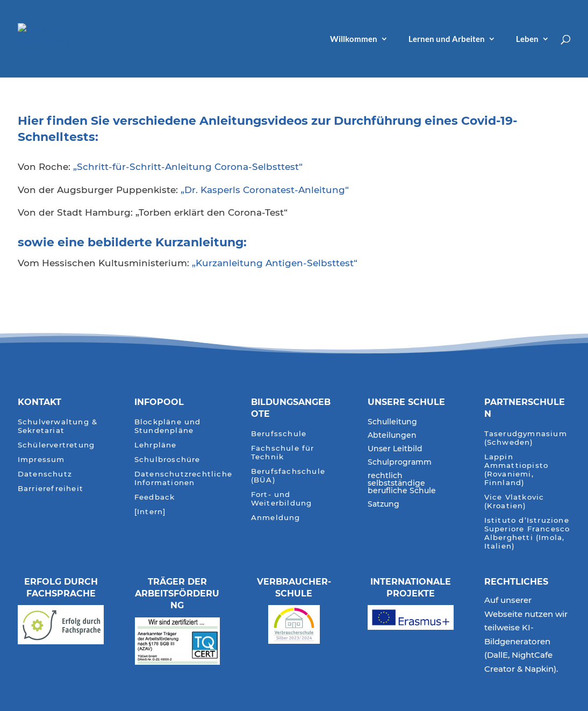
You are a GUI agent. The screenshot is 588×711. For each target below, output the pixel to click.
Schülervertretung (56, 445)
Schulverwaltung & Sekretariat (58, 426)
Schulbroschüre (167, 460)
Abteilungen (392, 436)
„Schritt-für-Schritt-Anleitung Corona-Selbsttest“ (188, 167)
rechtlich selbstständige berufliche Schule (402, 484)
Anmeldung (276, 518)
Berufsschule (279, 434)
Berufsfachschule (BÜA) (288, 476)
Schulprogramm (400, 463)
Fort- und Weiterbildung (282, 499)
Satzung (383, 504)
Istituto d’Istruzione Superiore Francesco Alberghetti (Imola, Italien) (527, 533)
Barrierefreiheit (51, 489)
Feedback (155, 497)
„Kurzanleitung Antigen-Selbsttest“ (275, 263)
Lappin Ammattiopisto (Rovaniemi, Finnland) (517, 470)
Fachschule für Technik (283, 453)
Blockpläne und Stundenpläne (168, 426)
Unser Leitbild (395, 449)
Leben (527, 39)
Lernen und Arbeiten (447, 39)
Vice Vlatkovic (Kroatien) (514, 502)
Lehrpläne (156, 445)
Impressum (41, 460)
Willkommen (354, 39)
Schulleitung (392, 422)
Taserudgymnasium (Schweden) (526, 438)
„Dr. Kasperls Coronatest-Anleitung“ (265, 190)
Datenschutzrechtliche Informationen (183, 478)
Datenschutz (45, 474)
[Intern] (150, 512)
